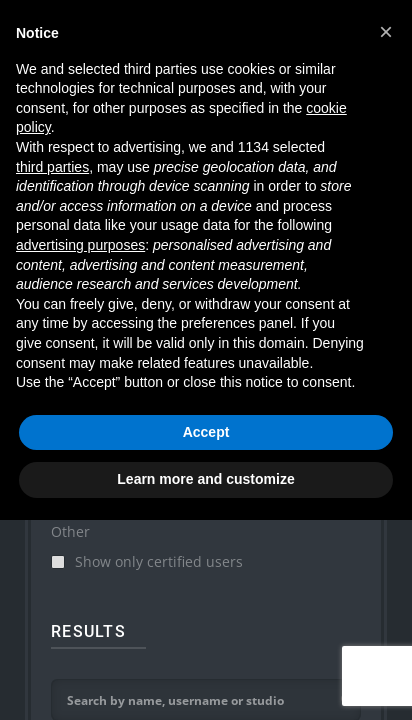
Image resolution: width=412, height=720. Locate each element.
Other (70, 531)
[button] (386, 32)
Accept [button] (206, 432)
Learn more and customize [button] (205, 479)
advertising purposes (80, 245)
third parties (52, 167)
